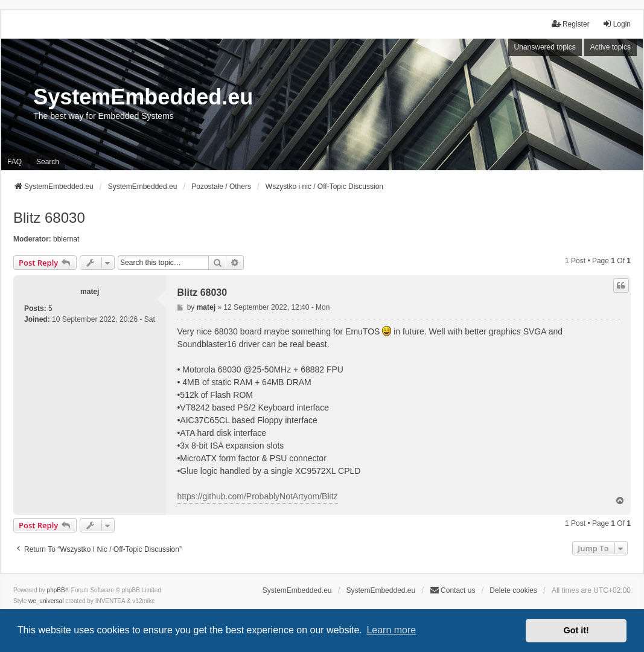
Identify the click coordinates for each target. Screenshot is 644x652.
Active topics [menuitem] (611, 47)
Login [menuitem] (617, 24)
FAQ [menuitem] (14, 162)
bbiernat (66, 239)
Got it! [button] (576, 630)
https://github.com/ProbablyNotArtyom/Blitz (257, 496)
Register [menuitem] (571, 24)
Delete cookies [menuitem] (513, 590)
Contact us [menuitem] (452, 590)
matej (90, 292)
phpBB (56, 590)
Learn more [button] (391, 630)
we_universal (46, 601)
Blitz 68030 (49, 218)
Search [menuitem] (48, 162)
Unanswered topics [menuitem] (545, 47)
